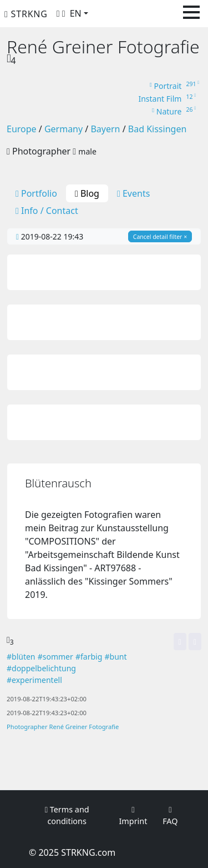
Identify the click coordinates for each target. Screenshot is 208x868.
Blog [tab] (87, 193)
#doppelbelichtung (41, 668)
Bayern (105, 129)
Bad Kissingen (158, 129)
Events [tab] (133, 193)
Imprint (133, 816)
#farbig (89, 657)
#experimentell (34, 680)
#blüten (21, 657)
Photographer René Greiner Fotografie (63, 727)
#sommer (55, 657)
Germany (64, 129)
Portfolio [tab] (36, 193)
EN (76, 13)
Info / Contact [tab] (47, 211)
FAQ (170, 816)
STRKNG (26, 14)
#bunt (116, 657)
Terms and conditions (67, 815)
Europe (22, 129)
